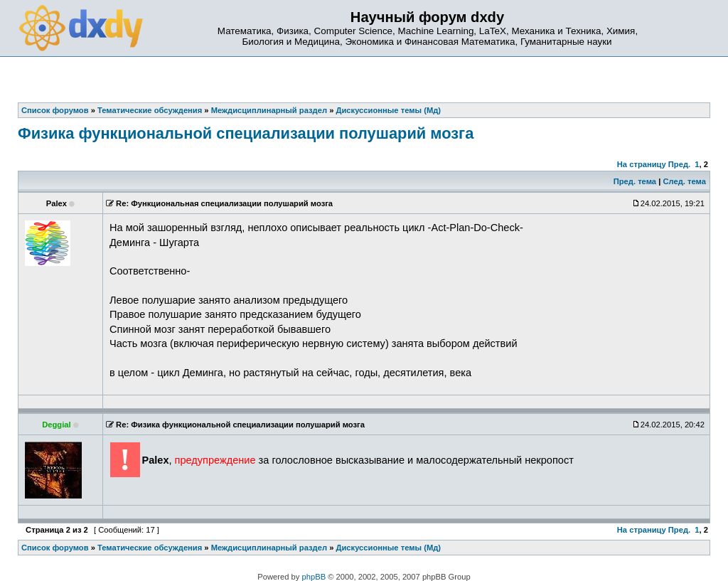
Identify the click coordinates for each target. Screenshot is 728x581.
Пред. (679, 164)
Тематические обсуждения (150, 548)
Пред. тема (635, 181)
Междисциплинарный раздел (269, 548)
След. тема (684, 181)
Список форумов (55, 548)
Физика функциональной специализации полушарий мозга (246, 133)
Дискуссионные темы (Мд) (389, 548)
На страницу (642, 164)
